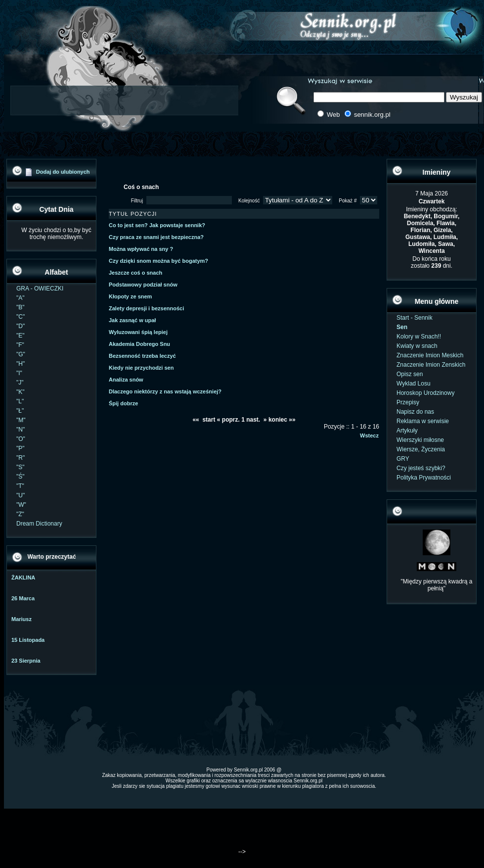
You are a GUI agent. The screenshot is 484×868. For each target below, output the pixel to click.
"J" (20, 383)
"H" (21, 364)
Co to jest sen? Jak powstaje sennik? (157, 225)
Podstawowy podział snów (143, 285)
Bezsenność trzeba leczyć (142, 356)
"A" (21, 298)
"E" (21, 336)
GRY (403, 459)
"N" (21, 430)
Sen (402, 327)
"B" (21, 307)
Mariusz (22, 619)
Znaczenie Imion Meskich (430, 355)
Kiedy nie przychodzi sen (141, 368)
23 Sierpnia (26, 661)
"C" (21, 317)
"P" (21, 448)
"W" (21, 505)
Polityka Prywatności (424, 478)
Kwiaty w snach (417, 346)
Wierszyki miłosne (420, 440)
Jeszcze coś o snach (135, 273)
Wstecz (369, 435)
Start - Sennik (415, 318)
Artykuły (407, 431)
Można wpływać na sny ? (141, 249)
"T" (20, 486)
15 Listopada (28, 640)
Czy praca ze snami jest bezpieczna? (156, 237)
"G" (21, 354)
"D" (21, 326)
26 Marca (23, 598)
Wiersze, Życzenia (421, 449)
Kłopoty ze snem (130, 296)
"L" (20, 401)
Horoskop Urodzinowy (425, 393)
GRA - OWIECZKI (40, 289)
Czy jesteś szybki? (421, 468)
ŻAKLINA (23, 578)
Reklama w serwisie (423, 421)
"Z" (20, 514)
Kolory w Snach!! (419, 337)
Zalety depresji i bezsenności (146, 308)
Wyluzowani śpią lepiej (138, 332)
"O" (21, 439)
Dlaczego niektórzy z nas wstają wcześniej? (165, 391)
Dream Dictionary (39, 524)
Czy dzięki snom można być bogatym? (158, 261)
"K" (21, 392)
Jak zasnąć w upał (132, 320)
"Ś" (21, 477)
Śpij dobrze (123, 403)
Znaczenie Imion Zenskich (431, 365)
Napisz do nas (415, 412)
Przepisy (408, 402)
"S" (21, 467)
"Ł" (20, 411)
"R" (21, 458)
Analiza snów (126, 380)
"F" (20, 345)
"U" (21, 495)
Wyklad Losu (414, 384)
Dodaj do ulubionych (63, 172)
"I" (19, 373)
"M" (21, 420)
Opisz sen (410, 374)
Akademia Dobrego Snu (139, 344)
